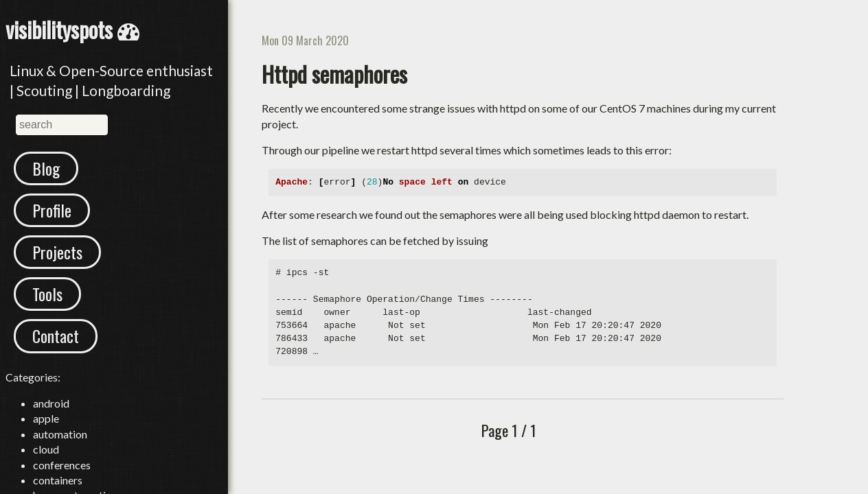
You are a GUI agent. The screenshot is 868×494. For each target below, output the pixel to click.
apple (46, 418)
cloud (46, 449)
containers (58, 480)
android (51, 403)
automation (60, 434)
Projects (57, 252)
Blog (46, 168)
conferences (62, 465)
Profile (52, 210)
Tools (47, 294)
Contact (56, 336)
